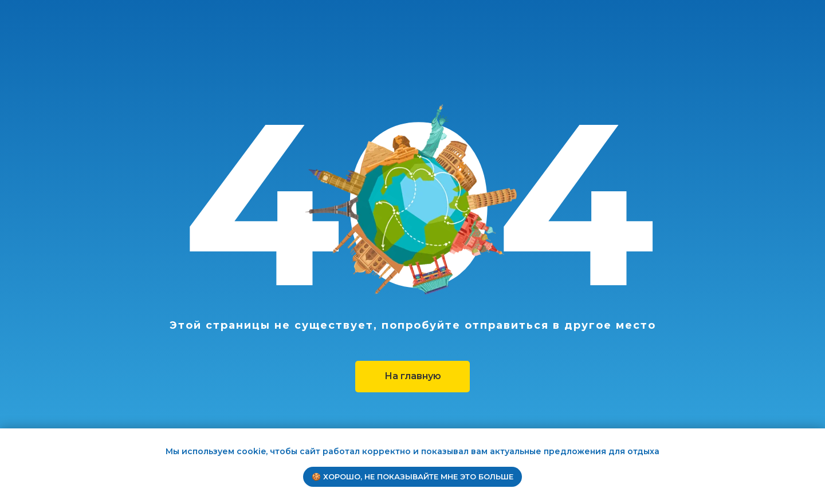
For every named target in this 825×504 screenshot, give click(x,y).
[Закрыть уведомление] (816, 437)
